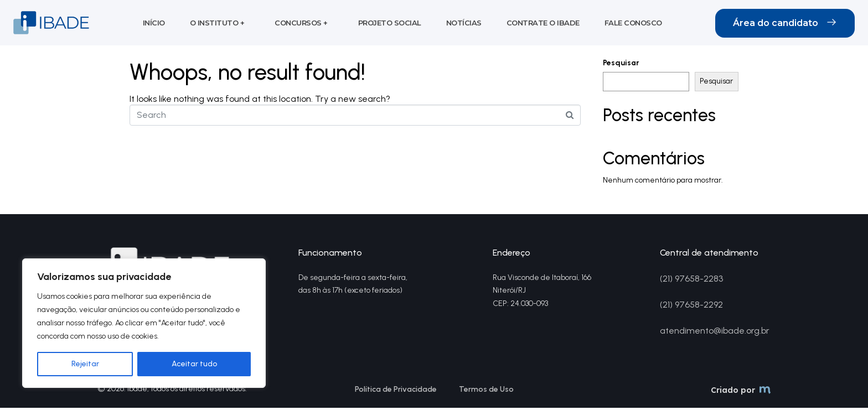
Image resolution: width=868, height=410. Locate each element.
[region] (144, 323)
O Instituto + (217, 24)
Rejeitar (85, 364)
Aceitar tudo (194, 364)
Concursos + (301, 24)
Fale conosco (633, 24)
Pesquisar (621, 65)
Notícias (464, 24)
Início (154, 24)
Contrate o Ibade (543, 24)
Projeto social (390, 24)
